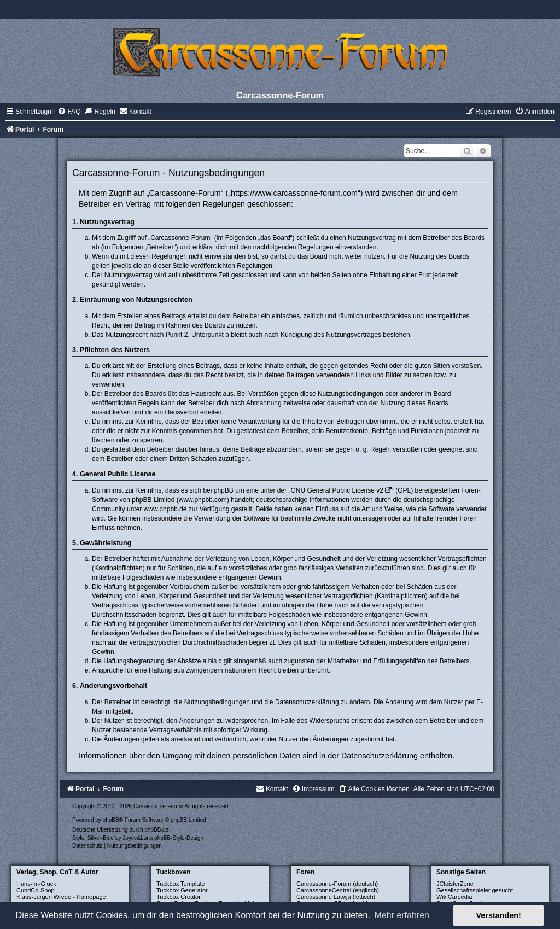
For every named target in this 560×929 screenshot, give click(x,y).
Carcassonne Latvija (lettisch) (336, 897)
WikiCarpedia (454, 897)
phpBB (111, 820)
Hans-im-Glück (36, 884)
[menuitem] (69, 112)
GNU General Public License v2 (337, 490)
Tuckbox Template (181, 884)
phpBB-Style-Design (179, 838)
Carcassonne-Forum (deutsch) (337, 884)
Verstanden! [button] (499, 915)
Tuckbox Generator (182, 890)
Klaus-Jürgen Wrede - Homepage (61, 897)
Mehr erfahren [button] (402, 915)
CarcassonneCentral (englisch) (338, 890)
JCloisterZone (455, 884)
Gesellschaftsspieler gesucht (475, 890)
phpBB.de (156, 830)
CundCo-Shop (36, 890)
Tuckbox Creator (179, 897)
